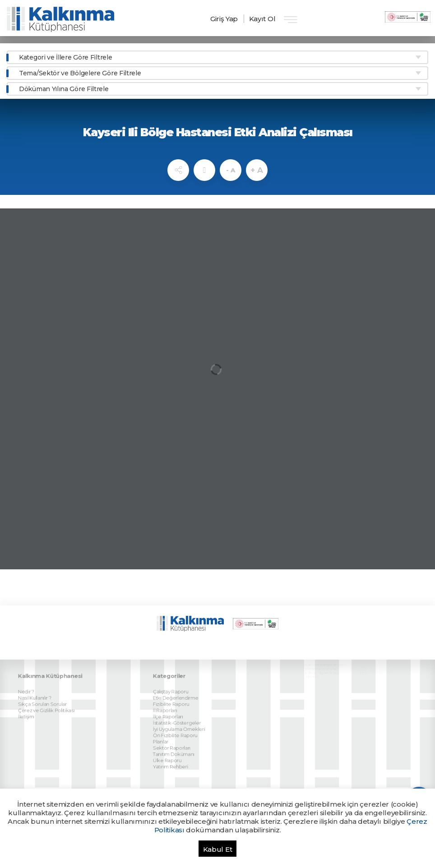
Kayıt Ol (262, 19)
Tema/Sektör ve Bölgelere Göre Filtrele (80, 73)
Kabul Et (218, 849)
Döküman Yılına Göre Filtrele (64, 89)
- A (230, 170)
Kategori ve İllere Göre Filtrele (65, 57)
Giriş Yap (224, 19)
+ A (257, 170)
